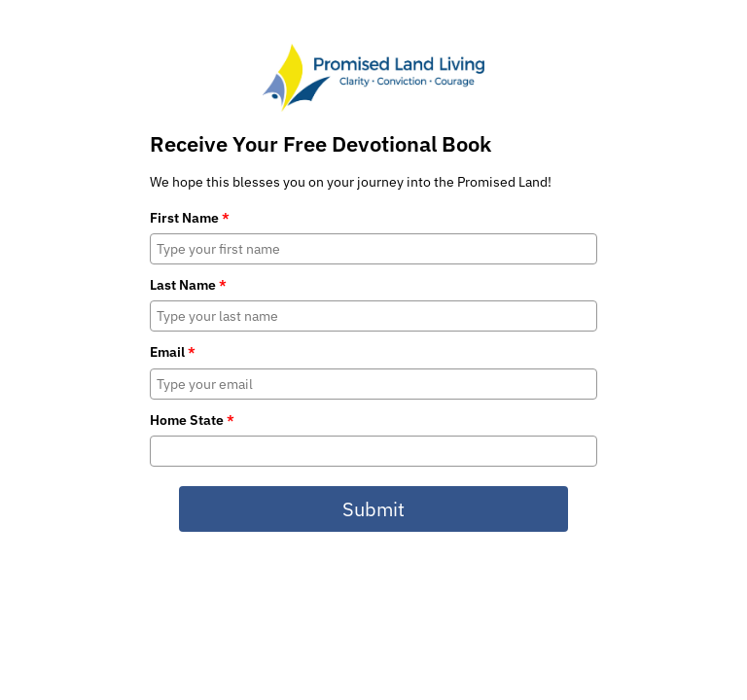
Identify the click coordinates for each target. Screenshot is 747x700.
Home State (192, 420)
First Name (190, 218)
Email (173, 352)
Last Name (188, 285)
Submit (373, 509)
